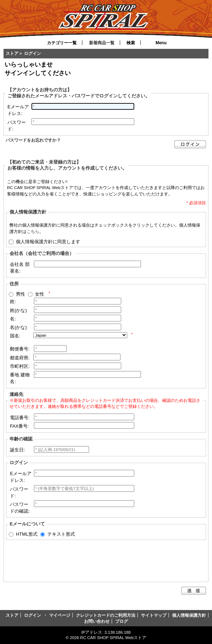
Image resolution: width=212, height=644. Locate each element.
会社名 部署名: (20, 268)
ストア (12, 53)
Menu (161, 43)
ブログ (122, 621)
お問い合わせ (97, 621)
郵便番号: (20, 349)
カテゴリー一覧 (62, 43)
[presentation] (62, 560)
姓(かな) (18, 310)
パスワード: (17, 126)
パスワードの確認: (20, 508)
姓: (13, 301)
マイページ (60, 615)
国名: (15, 336)
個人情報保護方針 (189, 615)
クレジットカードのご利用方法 (106, 615)
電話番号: (20, 418)
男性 (20, 294)
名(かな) (18, 327)
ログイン (33, 615)
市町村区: (20, 366)
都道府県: (20, 358)
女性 (40, 294)
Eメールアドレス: (18, 110)
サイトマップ (154, 615)
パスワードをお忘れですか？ (33, 140)
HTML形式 (27, 534)
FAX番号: (19, 426)
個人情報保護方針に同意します (48, 241)
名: (13, 319)
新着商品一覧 (102, 43)
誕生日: (17, 450)
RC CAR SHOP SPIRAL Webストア (113, 637)
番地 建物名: (20, 378)
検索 (131, 43)
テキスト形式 (61, 534)
